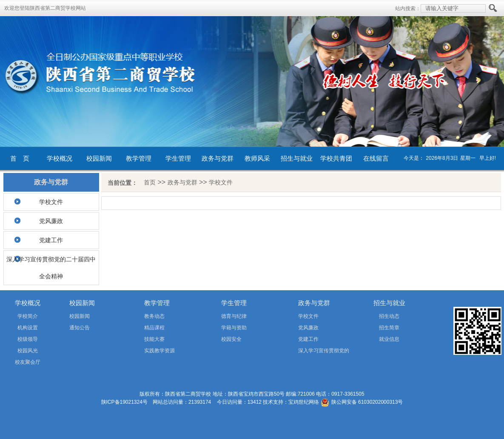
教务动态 (154, 316)
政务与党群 (218, 158)
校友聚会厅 (28, 362)
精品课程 (154, 328)
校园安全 (231, 339)
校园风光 (28, 351)
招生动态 (389, 316)
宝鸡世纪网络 (304, 402)
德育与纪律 (234, 316)
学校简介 (28, 316)
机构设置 (28, 328)
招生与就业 (297, 158)
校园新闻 (99, 158)
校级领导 (28, 339)
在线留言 (376, 158)
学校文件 (51, 202)
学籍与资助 (234, 328)
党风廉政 (51, 221)
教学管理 (139, 158)
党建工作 (51, 240)
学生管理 (178, 158)
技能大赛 (154, 339)
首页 (150, 182)
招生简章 (389, 328)
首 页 (20, 158)
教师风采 (257, 158)
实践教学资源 (159, 351)
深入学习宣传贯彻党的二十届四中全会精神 (51, 268)
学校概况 (60, 158)
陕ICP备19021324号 (124, 402)
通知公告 (80, 328)
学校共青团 (336, 158)
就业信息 (389, 339)
